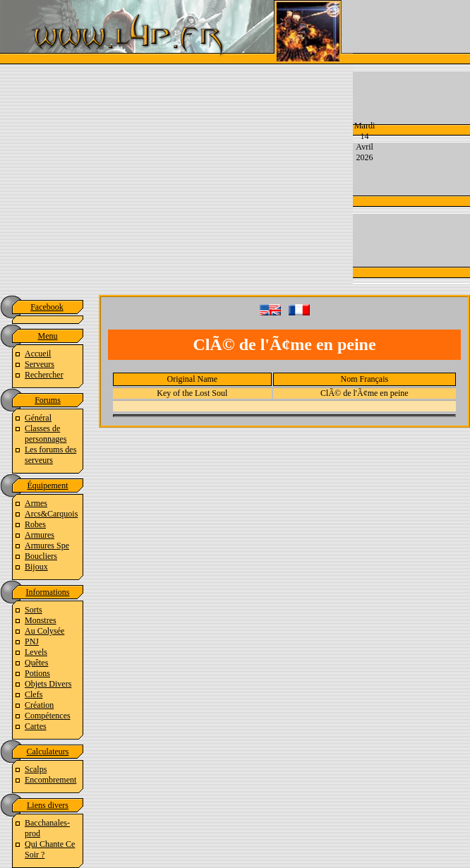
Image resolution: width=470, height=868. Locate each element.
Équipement (48, 486)
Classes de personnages (46, 434)
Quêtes (36, 663)
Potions (37, 673)
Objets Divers (48, 684)
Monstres (41, 620)
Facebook (47, 307)
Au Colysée (44, 631)
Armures (40, 535)
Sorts (34, 610)
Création (39, 705)
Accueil (38, 354)
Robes (35, 524)
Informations (48, 592)
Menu (48, 336)
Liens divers (48, 805)
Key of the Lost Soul (192, 393)
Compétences (48, 716)
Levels (36, 652)
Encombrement (50, 780)
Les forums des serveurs (50, 455)
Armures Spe (47, 545)
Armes (36, 503)
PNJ (32, 641)
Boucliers (41, 556)
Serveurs (40, 364)
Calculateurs (48, 752)
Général (38, 418)
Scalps (36, 769)
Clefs (34, 694)
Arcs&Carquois (51, 514)
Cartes (36, 726)
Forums (48, 400)
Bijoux (36, 567)
